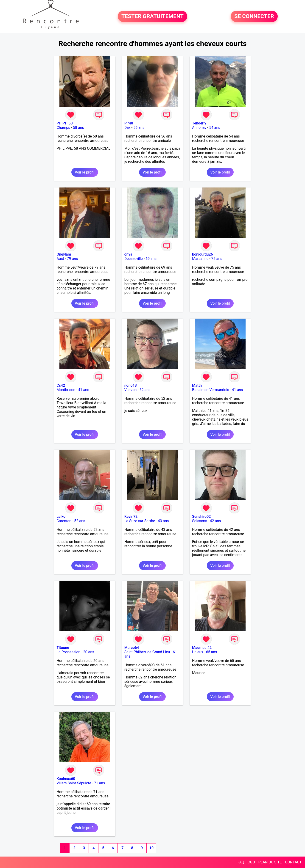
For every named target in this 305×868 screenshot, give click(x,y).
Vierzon (131, 390)
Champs (63, 128)
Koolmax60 (66, 779)
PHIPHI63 (64, 123)
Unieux (198, 652)
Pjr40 (129, 123)
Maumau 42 (202, 648)
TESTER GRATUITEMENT (152, 17)
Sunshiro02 (201, 517)
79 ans (72, 259)
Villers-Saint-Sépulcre (74, 783)
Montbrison (66, 390)
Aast (60, 259)
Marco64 (132, 648)
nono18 (131, 385)
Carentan (64, 521)
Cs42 (61, 385)
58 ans (78, 128)
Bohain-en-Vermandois (211, 390)
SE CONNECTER (254, 17)
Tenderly (199, 123)
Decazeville (134, 259)
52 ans (145, 390)
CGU (251, 862)
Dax (127, 128)
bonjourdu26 (203, 254)
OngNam (64, 254)
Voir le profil (85, 172)
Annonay (199, 128)
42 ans (215, 521)
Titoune (63, 648)
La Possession (68, 652)
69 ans (151, 259)
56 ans (139, 128)
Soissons (200, 521)
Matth (197, 385)
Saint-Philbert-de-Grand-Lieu (147, 652)
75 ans (217, 259)
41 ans (84, 390)
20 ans (89, 652)
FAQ (241, 862)
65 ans (212, 652)
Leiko (61, 517)
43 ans (163, 521)
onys (128, 254)
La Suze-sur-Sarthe (140, 521)
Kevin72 (131, 517)
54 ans (215, 128)
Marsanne (200, 259)
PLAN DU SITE (270, 862)
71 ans (100, 783)
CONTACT (293, 862)
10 (151, 848)
